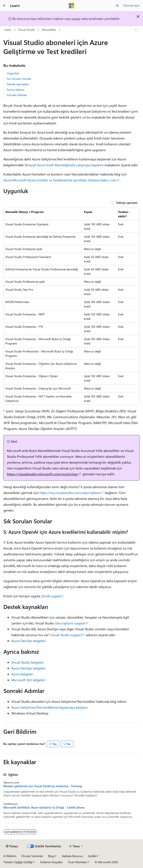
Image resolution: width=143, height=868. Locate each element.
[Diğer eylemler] (136, 30)
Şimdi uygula (51, 596)
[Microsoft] (72, 6)
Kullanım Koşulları (52, 862)
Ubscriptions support (70, 623)
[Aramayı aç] (117, 6)
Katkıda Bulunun (72, 856)
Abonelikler (49, 30)
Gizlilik (92, 856)
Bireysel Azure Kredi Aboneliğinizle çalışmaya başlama (64, 165)
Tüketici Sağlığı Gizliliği (18, 862)
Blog (51, 856)
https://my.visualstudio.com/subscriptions (70, 493)
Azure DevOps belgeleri (28, 641)
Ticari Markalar (77, 862)
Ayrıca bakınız (16, 90)
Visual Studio (26, 30)
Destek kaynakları (18, 84)
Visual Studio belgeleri (28, 662)
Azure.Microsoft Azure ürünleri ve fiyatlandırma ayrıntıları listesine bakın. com (60, 180)
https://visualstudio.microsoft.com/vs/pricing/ (43, 474)
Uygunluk (13, 73)
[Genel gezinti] (4, 6)
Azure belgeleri (22, 674)
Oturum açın (131, 5)
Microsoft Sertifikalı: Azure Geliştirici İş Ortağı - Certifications (44, 807)
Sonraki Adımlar (17, 95)
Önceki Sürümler (32, 856)
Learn (8, 30)
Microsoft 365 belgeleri (28, 680)
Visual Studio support (66, 635)
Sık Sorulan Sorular (19, 79)
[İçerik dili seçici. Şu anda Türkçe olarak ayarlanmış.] (12, 846)
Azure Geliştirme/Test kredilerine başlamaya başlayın (50, 707)
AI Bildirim (10, 856)
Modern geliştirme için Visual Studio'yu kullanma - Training (43, 786)
